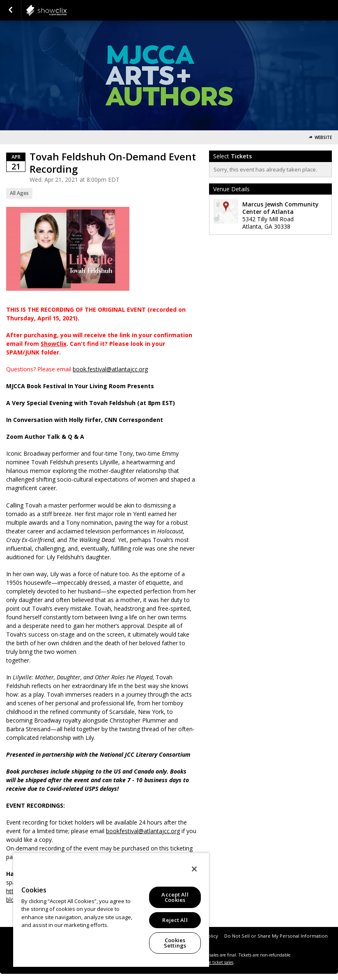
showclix (67, 10)
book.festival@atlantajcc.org (110, 369)
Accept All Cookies (175, 897)
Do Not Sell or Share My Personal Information (276, 936)
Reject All (175, 920)
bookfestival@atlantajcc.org (143, 831)
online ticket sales (216, 962)
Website (323, 138)
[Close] (194, 869)
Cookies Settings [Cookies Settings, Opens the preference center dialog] (175, 943)
